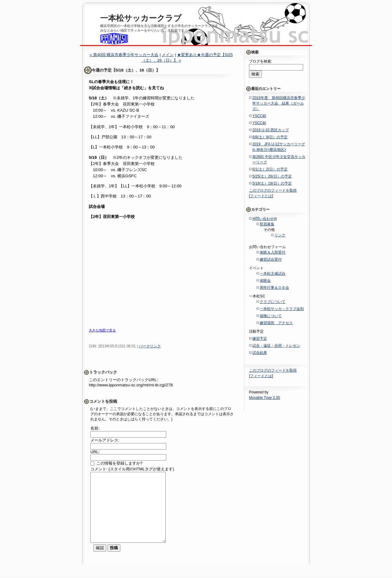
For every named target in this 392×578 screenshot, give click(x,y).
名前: (95, 428)
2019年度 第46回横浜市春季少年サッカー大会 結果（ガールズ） (279, 103)
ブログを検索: (260, 61)
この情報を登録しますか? (116, 463)
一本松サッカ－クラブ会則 (282, 309)
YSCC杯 (259, 116)
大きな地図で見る (102, 330)
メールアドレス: (105, 440)
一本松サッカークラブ (141, 18)
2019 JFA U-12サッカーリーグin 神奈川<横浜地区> (279, 147)
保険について (271, 316)
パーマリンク (150, 346)
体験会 (265, 281)
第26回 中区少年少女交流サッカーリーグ (279, 159)
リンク (280, 235)
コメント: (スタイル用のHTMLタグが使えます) (132, 469)
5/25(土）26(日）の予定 (272, 176)
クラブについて (273, 302)
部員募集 (267, 224)
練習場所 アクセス (276, 323)
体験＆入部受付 (273, 252)
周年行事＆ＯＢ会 (274, 288)
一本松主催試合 (273, 274)
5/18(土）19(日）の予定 (272, 183)
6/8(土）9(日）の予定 (270, 137)
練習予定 (260, 339)
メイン (168, 55)
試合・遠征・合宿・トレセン (276, 346)
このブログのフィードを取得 (273, 190)
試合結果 (260, 353)
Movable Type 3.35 (264, 398)
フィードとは (261, 196)
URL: (95, 452)
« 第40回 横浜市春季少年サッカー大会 (124, 55)
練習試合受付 (271, 259)
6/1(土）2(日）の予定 (270, 169)
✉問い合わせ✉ (265, 219)
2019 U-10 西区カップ (271, 130)
